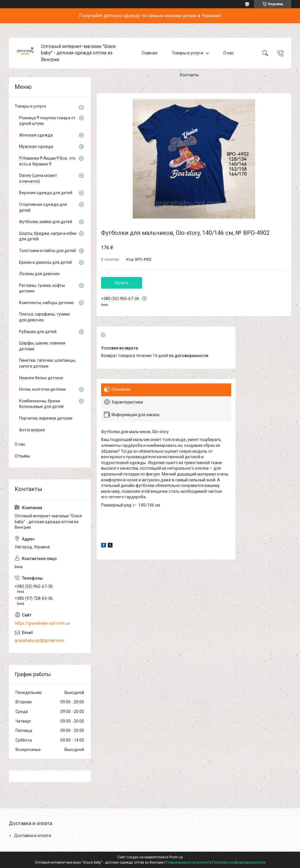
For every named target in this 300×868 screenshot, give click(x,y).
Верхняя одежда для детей (46, 193)
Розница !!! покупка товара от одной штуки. (47, 121)
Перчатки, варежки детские (46, 418)
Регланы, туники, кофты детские (42, 288)
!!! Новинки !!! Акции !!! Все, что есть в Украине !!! (47, 161)
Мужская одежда (36, 147)
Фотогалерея (32, 430)
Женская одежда (36, 135)
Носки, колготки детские (42, 389)
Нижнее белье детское (41, 378)
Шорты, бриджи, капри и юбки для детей (48, 236)
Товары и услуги (187, 53)
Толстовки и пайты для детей (47, 251)
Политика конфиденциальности (239, 862)
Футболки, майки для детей (46, 222)
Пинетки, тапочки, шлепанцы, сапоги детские (47, 363)
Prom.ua (176, 857)
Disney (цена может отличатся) (38, 178)
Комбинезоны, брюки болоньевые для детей (41, 404)
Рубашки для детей (38, 332)
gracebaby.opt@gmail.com (39, 640)
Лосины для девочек (39, 274)
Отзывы (22, 456)
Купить (122, 283)
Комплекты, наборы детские (46, 303)
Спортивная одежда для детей (43, 207)
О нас (229, 53)
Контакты (189, 75)
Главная (150, 53)
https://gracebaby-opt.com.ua (42, 623)
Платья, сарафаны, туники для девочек (44, 317)
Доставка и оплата (33, 836)
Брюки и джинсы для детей (45, 262)
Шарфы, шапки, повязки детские (42, 346)
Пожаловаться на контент (188, 862)
